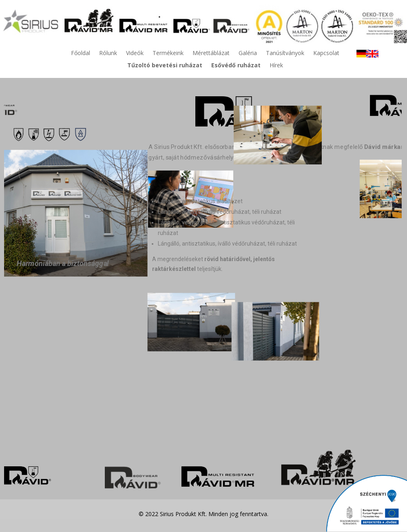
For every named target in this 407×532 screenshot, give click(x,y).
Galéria (248, 53)
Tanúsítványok (285, 53)
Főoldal (81, 53)
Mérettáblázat (211, 53)
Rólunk (108, 53)
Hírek (276, 66)
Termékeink (168, 53)
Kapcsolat (326, 53)
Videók (135, 53)
